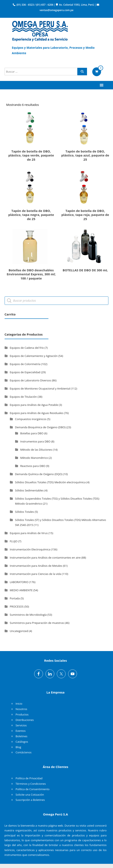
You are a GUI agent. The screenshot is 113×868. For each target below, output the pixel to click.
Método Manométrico (34, 458)
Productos (22, 714)
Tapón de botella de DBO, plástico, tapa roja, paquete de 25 (85, 215)
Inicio (19, 704)
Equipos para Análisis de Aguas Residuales (37, 413)
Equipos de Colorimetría (25, 364)
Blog (18, 747)
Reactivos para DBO (33, 466)
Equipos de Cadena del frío (27, 348)
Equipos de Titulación (23, 397)
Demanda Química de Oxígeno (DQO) (39, 474)
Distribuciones (25, 720)
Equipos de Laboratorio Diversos (31, 380)
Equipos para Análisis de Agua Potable (34, 405)
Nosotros (21, 709)
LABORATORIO (19, 582)
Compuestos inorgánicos (31, 419)
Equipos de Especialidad (25, 372)
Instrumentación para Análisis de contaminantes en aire (45, 558)
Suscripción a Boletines (30, 800)
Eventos (21, 731)
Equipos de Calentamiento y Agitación (34, 356)
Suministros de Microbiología (28, 615)
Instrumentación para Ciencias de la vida (36, 574)
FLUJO (14, 541)
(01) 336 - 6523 (25, 5)
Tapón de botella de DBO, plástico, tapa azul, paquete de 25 (85, 155)
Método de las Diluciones (36, 450)
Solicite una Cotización (30, 795)
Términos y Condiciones (31, 784)
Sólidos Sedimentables (29, 490)
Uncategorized (19, 631)
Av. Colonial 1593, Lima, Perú (76, 5)
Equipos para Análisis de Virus (29, 533)
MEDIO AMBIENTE (21, 590)
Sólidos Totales (25, 512)
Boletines (21, 736)
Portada (15, 598)
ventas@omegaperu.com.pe (56, 10)
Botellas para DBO (32, 433)
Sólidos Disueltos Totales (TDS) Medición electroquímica (50, 482)
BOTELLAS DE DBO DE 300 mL (85, 270)
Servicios (21, 725)
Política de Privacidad (29, 778)
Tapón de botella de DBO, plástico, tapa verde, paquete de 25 (31, 155)
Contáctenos (23, 752)
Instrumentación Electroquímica (30, 549)
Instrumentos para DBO (35, 441)
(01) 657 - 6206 (45, 5)
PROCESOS (17, 606)
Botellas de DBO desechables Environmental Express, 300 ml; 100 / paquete (31, 274)
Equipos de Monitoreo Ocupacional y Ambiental (40, 388)
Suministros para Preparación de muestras (37, 623)
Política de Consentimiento (32, 789)
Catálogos (22, 742)
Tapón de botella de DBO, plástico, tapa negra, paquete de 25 (31, 215)
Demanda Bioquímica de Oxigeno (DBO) (40, 427)
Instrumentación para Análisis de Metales (36, 566)
